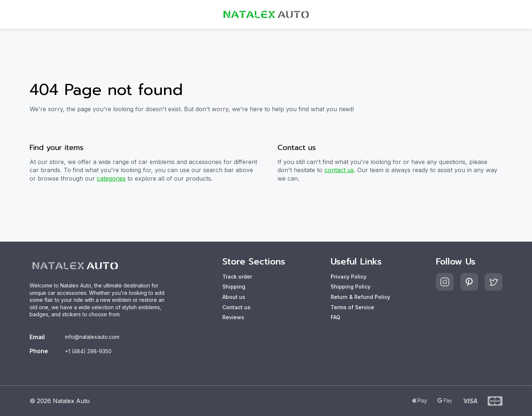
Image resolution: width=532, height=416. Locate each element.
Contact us (236, 307)
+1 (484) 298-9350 (88, 351)
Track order (237, 277)
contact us (339, 170)
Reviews (233, 317)
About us (234, 297)
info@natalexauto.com (92, 337)
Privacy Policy (349, 277)
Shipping (234, 287)
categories (111, 178)
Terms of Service (352, 307)
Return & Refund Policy (360, 297)
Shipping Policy (351, 287)
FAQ (335, 317)
